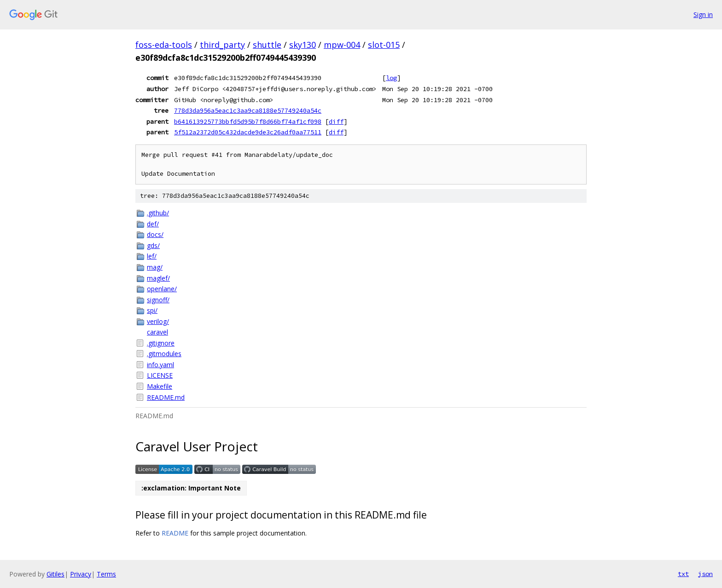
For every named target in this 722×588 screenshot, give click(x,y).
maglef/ (158, 278)
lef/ (152, 256)
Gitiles (55, 574)
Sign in (703, 14)
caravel (157, 332)
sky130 (303, 45)
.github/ (158, 213)
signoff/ (158, 300)
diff (336, 121)
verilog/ (158, 321)
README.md (166, 397)
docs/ (155, 234)
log (391, 78)
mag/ (155, 267)
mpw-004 (342, 45)
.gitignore (161, 343)
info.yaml (160, 365)
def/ (153, 224)
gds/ (153, 245)
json (705, 574)
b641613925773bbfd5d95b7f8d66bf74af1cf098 (248, 121)
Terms (106, 574)
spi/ (152, 310)
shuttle (267, 45)
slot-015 (384, 45)
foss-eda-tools (164, 45)
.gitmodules (164, 354)
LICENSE (160, 375)
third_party (222, 45)
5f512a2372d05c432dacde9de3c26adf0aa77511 (248, 132)
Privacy (81, 574)
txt (683, 574)
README (175, 533)
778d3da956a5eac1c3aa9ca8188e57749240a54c (248, 110)
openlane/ (162, 289)
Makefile (160, 386)
